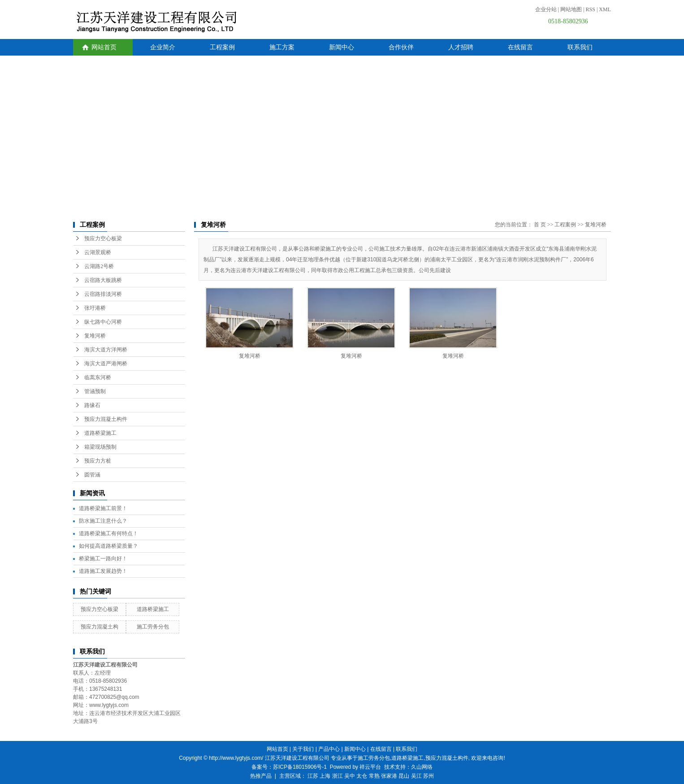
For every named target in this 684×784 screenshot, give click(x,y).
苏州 (429, 776)
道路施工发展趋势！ (103, 571)
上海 (325, 776)
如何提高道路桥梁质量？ (108, 546)
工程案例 (222, 47)
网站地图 (571, 9)
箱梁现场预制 (100, 447)
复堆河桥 (95, 336)
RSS (591, 9)
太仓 (362, 776)
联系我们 (580, 47)
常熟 (374, 776)
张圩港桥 (95, 308)
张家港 (389, 776)
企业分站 (546, 9)
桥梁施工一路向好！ (103, 559)
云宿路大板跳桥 (103, 280)
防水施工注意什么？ (103, 521)
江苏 (313, 776)
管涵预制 (95, 391)
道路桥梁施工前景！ (103, 508)
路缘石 (92, 405)
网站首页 (104, 47)
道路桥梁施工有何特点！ (108, 533)
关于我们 (303, 749)
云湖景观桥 (98, 252)
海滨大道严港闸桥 (106, 364)
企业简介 (163, 47)
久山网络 (422, 767)
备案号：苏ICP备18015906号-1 (289, 767)
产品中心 (329, 749)
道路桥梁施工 (100, 433)
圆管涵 (92, 475)
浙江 (338, 776)
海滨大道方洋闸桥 (106, 350)
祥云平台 (370, 767)
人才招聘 (461, 47)
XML (605, 9)
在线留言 (520, 47)
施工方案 (282, 47)
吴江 (416, 776)
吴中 (350, 776)
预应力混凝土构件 (106, 419)
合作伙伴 (401, 47)
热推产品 (261, 776)
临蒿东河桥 (98, 377)
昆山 (404, 776)
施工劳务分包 (153, 627)
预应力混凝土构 (100, 627)
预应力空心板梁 (103, 238)
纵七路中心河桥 (103, 322)
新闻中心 (342, 47)
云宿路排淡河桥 (103, 294)
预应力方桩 (98, 461)
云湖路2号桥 (99, 266)
